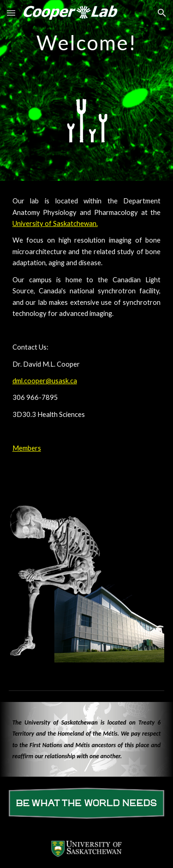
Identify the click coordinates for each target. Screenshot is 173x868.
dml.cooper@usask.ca (45, 381)
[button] (11, 13)
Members (27, 448)
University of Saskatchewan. (55, 223)
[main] (87, 41)
